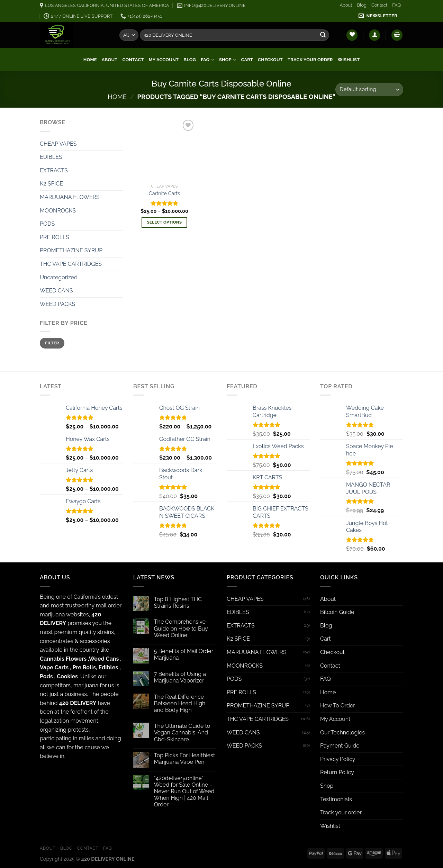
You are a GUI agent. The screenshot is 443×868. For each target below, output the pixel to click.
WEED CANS (56, 291)
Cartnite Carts (164, 193)
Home (90, 60)
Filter (52, 343)
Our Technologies (342, 733)
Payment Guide (340, 746)
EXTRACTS (54, 170)
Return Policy (337, 772)
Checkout (270, 60)
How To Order (338, 706)
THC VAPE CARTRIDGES (71, 264)
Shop (228, 60)
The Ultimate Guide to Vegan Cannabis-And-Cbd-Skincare (182, 733)
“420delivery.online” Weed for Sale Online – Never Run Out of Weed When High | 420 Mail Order (184, 792)
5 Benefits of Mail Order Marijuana (184, 654)
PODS (47, 224)
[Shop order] (369, 89)
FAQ (396, 5)
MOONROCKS (58, 211)
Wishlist (349, 60)
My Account (164, 60)
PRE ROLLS (55, 237)
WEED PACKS (57, 304)
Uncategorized (59, 277)
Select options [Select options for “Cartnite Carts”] (165, 222)
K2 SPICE (51, 184)
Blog (362, 5)
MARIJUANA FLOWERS (70, 197)
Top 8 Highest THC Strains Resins (178, 603)
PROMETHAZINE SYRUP (71, 250)
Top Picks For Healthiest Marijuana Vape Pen (185, 759)
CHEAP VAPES (58, 144)
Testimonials (336, 799)
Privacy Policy (338, 759)
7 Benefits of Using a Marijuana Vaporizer (180, 677)
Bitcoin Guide (337, 612)
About (346, 5)
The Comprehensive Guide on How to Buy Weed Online (181, 628)
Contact (379, 5)
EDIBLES (51, 157)
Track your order (310, 60)
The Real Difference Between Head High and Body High (180, 703)
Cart (247, 60)
